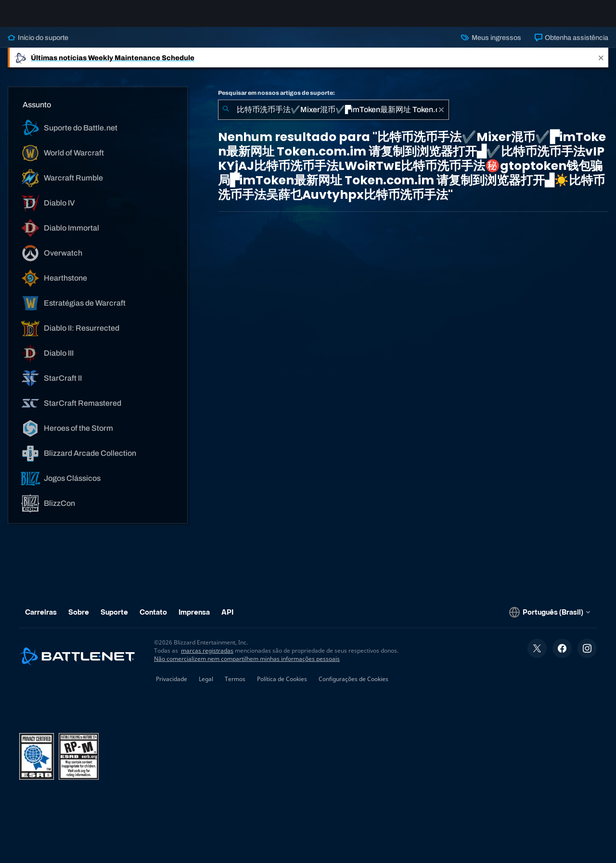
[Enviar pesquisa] (226, 117)
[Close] (601, 65)
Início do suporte (38, 45)
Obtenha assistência (571, 45)
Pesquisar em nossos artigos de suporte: (276, 101)
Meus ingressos (491, 45)
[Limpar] (441, 117)
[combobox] (334, 117)
